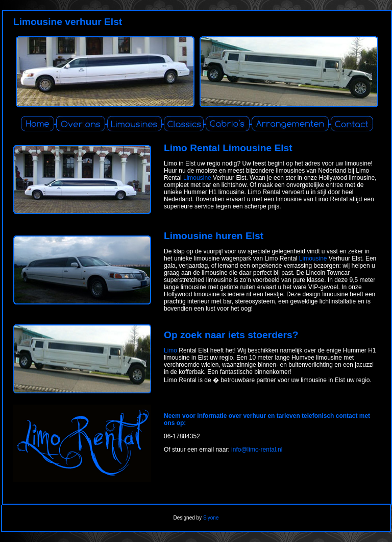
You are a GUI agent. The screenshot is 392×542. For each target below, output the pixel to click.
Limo (170, 350)
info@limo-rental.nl (257, 450)
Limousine (197, 178)
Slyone (211, 518)
